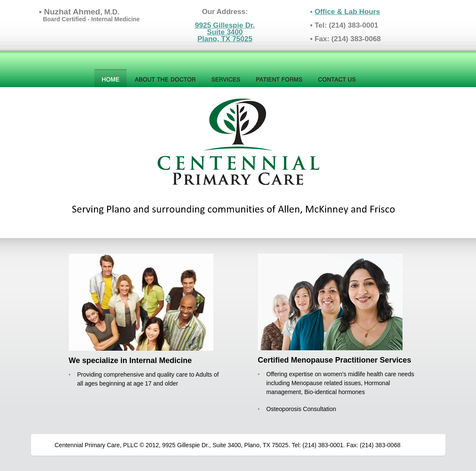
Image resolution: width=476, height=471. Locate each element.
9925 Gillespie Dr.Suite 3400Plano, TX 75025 (225, 32)
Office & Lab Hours (347, 12)
